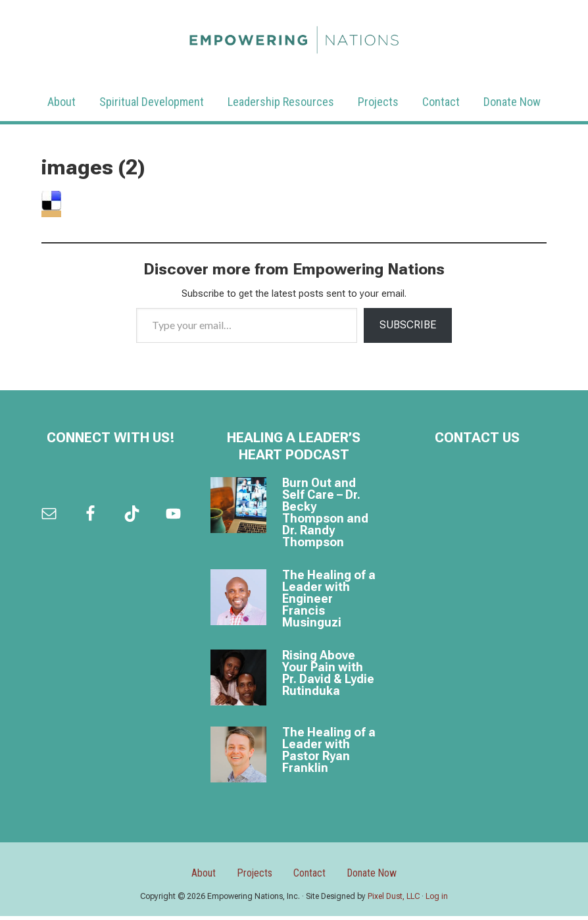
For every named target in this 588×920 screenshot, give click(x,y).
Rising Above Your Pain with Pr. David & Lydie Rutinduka (328, 673)
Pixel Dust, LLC (394, 900)
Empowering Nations (294, 36)
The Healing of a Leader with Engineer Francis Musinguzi (329, 599)
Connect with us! (111, 438)
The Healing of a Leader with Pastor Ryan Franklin (329, 750)
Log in (437, 900)
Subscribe (408, 325)
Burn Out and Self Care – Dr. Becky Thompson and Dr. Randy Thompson (325, 512)
